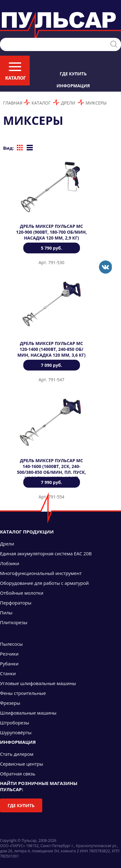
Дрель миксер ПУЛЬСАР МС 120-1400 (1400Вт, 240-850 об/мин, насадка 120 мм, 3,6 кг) (52, 349)
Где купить (73, 74)
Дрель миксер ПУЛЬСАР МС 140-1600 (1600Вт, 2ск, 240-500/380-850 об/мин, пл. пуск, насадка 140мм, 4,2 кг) (51, 469)
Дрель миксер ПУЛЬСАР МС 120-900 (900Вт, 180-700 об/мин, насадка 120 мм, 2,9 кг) (51, 232)
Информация (73, 86)
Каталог (41, 103)
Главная (13, 103)
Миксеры (96, 103)
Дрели (68, 103)
